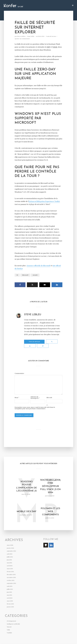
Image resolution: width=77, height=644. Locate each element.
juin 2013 (9, 589)
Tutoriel (9, 623)
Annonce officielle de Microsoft (38, 266)
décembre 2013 (11, 571)
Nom (17, 393)
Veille (32, 36)
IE (17, 275)
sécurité (35, 275)
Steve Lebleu (21, 36)
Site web (49, 393)
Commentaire (19, 369)
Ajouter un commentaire (22, 39)
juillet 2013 (10, 586)
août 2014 (10, 550)
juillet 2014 (10, 553)
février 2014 (10, 568)
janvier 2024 (10, 545)
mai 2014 (9, 559)
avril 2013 (10, 594)
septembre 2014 (11, 547)
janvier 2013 (10, 603)
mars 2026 (10, 542)
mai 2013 (9, 592)
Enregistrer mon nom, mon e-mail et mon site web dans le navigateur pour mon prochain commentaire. (35, 404)
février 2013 (10, 600)
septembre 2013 (11, 580)
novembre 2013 (11, 574)
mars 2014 (10, 565)
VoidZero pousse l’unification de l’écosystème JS (27, 482)
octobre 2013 (11, 577)
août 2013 (10, 583)
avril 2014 (10, 562)
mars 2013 (10, 597)
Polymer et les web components (50, 508)
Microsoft (25, 275)
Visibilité (9, 629)
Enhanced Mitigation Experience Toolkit (44, 201)
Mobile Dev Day (27, 508)
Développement (11, 617)
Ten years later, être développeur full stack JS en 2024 (50, 482)
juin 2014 (9, 556)
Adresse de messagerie (35, 393)
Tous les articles (32, 342)
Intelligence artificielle (13, 620)
